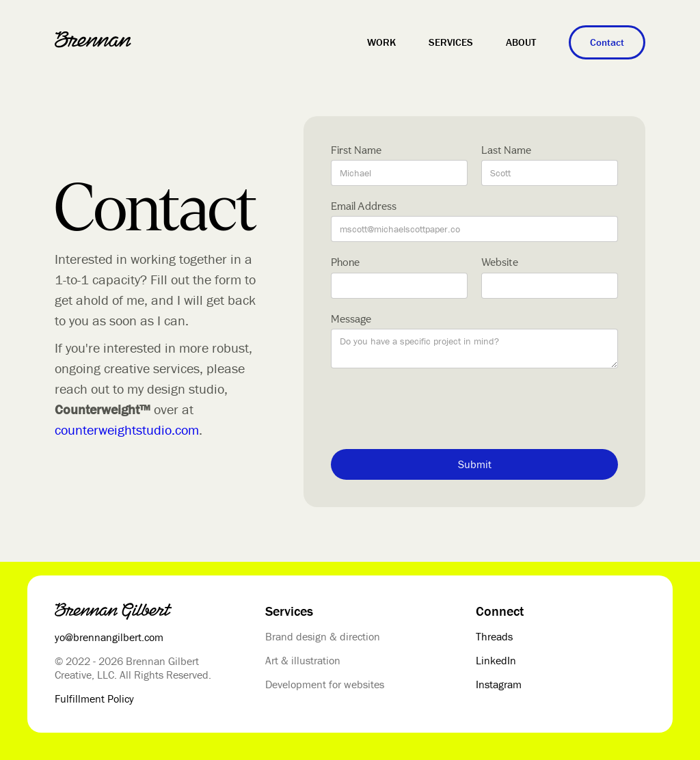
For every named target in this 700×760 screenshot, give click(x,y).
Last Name (506, 150)
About (521, 42)
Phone (345, 262)
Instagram (499, 684)
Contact (607, 42)
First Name (356, 150)
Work (381, 42)
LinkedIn (496, 660)
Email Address (364, 206)
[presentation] (435, 409)
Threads (494, 636)
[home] (93, 40)
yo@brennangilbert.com (109, 637)
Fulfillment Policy (94, 698)
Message (351, 319)
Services (451, 42)
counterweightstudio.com (127, 430)
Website (500, 262)
